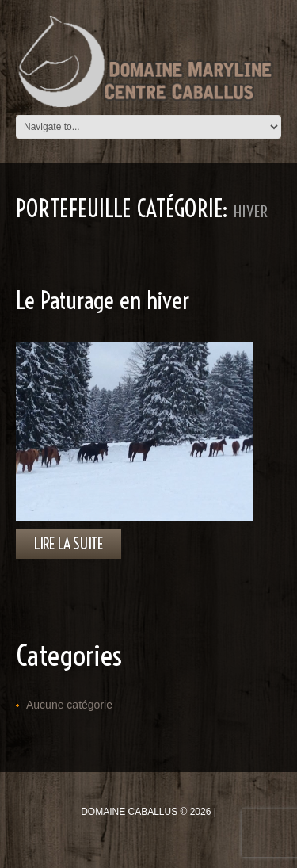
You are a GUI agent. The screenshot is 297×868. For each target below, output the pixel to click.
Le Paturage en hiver (103, 300)
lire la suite (69, 543)
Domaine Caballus (129, 812)
